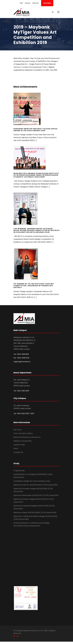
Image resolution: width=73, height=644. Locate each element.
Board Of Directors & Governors (27, 437)
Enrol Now (47, 3)
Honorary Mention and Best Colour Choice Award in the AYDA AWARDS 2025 (35, 130)
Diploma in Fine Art (36, 485)
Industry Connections (22, 441)
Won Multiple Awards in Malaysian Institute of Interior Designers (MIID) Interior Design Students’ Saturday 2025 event (36, 175)
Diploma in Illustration (36, 495)
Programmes (19, 471)
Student (28, 3)
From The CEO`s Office (23, 433)
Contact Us (18, 452)
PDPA (16, 449)
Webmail (35, 3)
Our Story (18, 430)
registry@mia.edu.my (22, 362)
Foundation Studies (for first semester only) (32, 481)
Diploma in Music (35, 513)
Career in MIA (19, 445)
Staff (21, 3)
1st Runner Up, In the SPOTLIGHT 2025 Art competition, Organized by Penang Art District (34, 286)
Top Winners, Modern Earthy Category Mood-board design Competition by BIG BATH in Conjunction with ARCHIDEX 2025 (36, 230)
